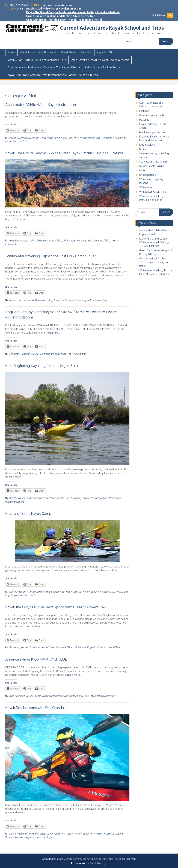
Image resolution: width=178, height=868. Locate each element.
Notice (35, 138)
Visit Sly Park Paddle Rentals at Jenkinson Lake (37, 60)
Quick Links (159, 16)
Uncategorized (26, 300)
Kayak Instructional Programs (38, 53)
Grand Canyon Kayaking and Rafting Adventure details (61, 16)
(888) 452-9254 (19, 5)
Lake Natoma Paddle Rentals (104, 68)
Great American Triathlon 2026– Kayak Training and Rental (44, 68)
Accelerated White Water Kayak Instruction (54, 9)
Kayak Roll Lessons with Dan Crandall (36, 708)
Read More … (53, 333)
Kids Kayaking (74, 498)
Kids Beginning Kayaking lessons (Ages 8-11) (42, 366)
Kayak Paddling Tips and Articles (27, 834)
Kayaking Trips (106, 53)
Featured (14, 138)
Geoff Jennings (98, 863)
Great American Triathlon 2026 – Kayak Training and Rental (64, 20)
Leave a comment (105, 696)
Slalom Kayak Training (152, 166)
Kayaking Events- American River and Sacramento (37, 498)
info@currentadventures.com (56, 5)
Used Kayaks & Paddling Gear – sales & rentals (100, 60)
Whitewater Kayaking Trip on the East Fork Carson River (62, 23)
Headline (25, 138)
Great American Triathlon (153, 115)
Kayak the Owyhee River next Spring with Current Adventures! (66, 38)
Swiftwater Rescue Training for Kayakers (53, 42)
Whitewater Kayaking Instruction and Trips (87, 241)
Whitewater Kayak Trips (87, 138)
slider (32, 241)
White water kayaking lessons (56, 138)
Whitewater (146, 187)
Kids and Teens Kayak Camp (44, 35)
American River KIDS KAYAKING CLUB (36, 659)
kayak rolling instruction (60, 834)
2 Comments (79, 354)
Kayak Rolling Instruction (77, 53)
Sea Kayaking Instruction (153, 162)
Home (11, 53)
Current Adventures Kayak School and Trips (112, 28)
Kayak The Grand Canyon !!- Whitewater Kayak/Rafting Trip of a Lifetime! (73, 12)
